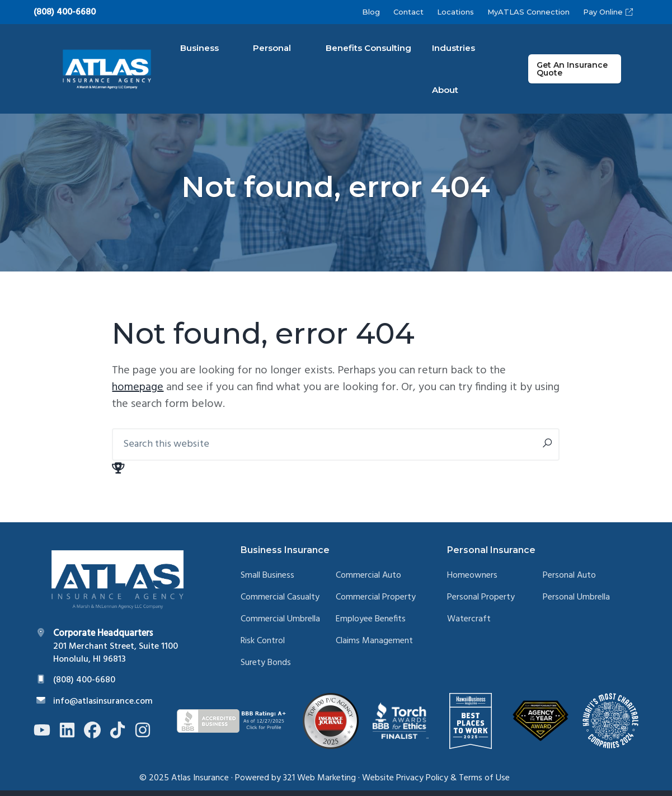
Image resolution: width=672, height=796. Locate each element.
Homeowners (472, 582)
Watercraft (469, 625)
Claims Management (374, 647)
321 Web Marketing (319, 784)
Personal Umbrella (576, 604)
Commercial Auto (368, 582)
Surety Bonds (266, 669)
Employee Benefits (371, 625)
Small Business (267, 582)
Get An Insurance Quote (581, 72)
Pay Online (608, 12)
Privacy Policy (422, 784)
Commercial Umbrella (280, 625)
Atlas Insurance (200, 784)
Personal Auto (569, 582)
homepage (138, 394)
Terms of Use (484, 784)
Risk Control (263, 647)
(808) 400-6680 (65, 13)
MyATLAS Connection (528, 12)
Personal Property (481, 604)
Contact (408, 12)
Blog (371, 12)
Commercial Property (376, 604)
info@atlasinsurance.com (103, 707)
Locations (455, 12)
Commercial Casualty (280, 604)
